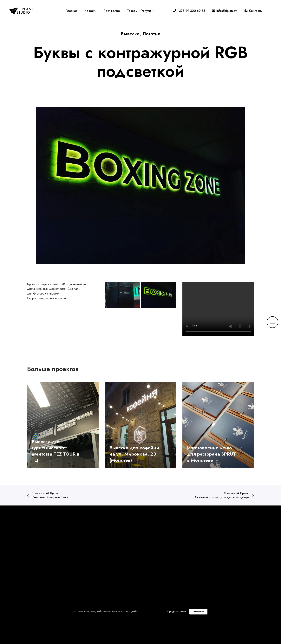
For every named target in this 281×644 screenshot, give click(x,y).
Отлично (198, 611)
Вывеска (130, 34)
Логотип (151, 34)
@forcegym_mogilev (46, 293)
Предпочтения (177, 611)
